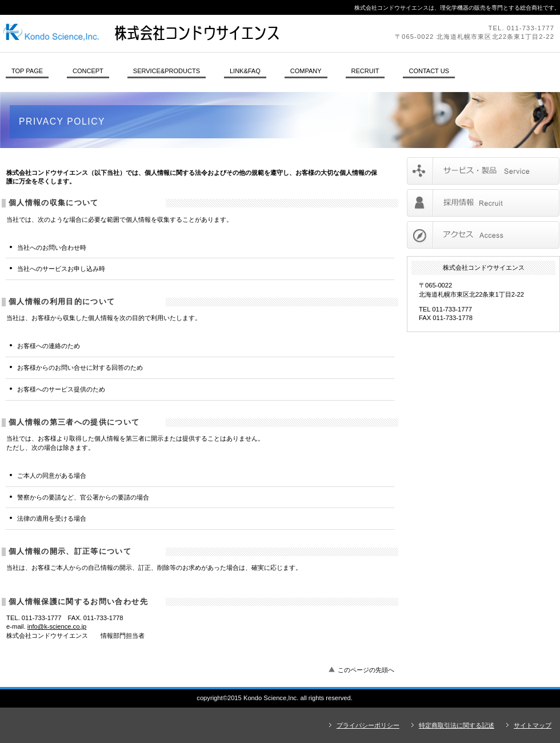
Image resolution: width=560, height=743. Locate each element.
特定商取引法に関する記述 (457, 725)
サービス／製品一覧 (483, 171)
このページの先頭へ (366, 670)
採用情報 (483, 203)
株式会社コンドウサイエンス (157, 33)
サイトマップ (533, 725)
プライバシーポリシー (368, 725)
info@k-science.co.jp (57, 626)
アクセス (483, 235)
